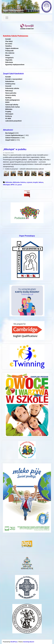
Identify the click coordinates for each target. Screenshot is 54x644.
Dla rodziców (10, 53)
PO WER (8, 119)
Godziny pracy (10, 84)
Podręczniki (9, 51)
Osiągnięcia (9, 58)
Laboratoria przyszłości (13, 121)
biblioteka (9, 182)
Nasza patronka (11, 93)
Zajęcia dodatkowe (12, 48)
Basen (8, 55)
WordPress (14, 642)
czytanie (29, 182)
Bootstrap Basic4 (29, 642)
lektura (41, 182)
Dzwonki (8, 86)
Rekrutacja (9, 62)
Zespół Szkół (10, 140)
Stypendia (9, 60)
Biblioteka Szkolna (19, 182)
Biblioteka (9, 109)
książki (35, 182)
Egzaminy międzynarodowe (15, 65)
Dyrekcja (8, 98)
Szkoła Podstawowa (12, 138)
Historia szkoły (11, 95)
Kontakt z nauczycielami (14, 79)
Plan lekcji (9, 41)
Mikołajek (6, 185)
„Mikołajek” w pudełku (15, 149)
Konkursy (9, 116)
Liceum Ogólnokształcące (14, 135)
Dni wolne (9, 44)
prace (20, 185)
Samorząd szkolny (12, 105)
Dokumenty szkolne (12, 88)
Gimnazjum (9, 114)
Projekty (8, 112)
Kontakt (8, 39)
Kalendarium (10, 81)
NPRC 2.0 (14, 185)
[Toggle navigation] (7, 18)
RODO (7, 102)
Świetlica (8, 46)
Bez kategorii (10, 133)
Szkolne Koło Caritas (13, 107)
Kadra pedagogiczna (12, 100)
